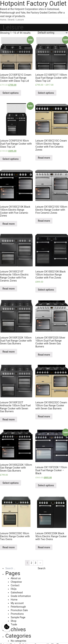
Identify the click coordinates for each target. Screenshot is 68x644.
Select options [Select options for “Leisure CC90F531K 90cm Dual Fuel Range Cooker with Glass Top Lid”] (11, 159)
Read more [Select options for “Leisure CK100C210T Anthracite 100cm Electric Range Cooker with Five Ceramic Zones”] (9, 289)
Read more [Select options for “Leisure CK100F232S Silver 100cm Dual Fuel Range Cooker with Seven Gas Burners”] (44, 355)
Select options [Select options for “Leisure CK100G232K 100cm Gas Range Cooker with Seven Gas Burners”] (11, 483)
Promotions (17, 614)
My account (17, 603)
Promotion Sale (19, 610)
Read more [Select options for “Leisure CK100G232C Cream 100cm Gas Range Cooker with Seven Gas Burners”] (44, 416)
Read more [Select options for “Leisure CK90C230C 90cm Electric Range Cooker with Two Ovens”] (9, 547)
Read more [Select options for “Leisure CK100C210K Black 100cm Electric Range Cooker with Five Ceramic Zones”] (9, 224)
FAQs (14, 589)
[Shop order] (53, 33)
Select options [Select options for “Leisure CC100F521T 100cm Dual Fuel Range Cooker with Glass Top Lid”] (46, 93)
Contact (15, 585)
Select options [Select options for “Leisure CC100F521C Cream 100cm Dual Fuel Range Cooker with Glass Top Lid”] (11, 93)
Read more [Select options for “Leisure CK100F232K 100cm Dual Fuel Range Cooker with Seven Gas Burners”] (9, 352)
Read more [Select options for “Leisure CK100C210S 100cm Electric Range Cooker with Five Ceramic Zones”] (44, 221)
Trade (14, 624)
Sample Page (18, 617)
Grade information (21, 596)
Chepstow (16, 582)
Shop (14, 621)
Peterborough (18, 607)
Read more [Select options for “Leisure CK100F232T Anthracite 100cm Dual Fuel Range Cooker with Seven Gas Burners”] (9, 420)
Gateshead (17, 592)
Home (3, 20)
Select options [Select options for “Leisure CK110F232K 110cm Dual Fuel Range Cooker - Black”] (46, 485)
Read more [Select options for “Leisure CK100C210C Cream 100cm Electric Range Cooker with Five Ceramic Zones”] (44, 158)
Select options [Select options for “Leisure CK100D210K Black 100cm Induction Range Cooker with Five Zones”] (46, 290)
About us (16, 578)
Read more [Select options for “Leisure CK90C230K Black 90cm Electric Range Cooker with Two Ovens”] (44, 547)
